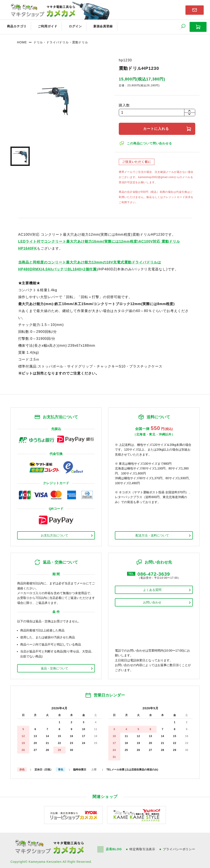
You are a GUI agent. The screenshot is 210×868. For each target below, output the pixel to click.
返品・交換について (55, 666)
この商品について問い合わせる (150, 141)
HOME (22, 40)
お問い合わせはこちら (195, 10)
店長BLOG (114, 847)
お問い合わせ (152, 601)
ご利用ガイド (43, 26)
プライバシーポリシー (180, 847)
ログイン (68, 26)
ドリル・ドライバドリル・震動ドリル (61, 40)
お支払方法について (55, 533)
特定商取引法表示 (143, 847)
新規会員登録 (93, 26)
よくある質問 (152, 588)
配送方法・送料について (152, 533)
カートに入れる (157, 127)
